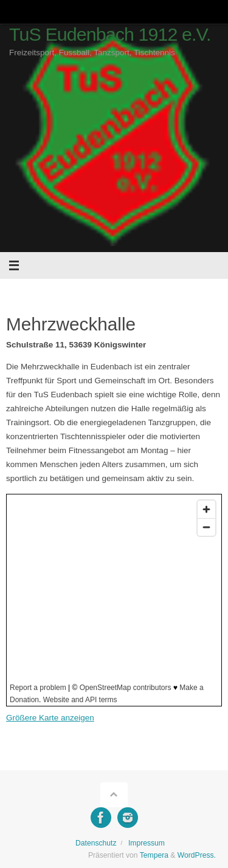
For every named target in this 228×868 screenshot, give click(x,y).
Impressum (147, 843)
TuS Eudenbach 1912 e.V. (110, 34)
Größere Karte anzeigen (50, 718)
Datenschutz (96, 843)
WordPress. (197, 855)
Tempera (154, 855)
